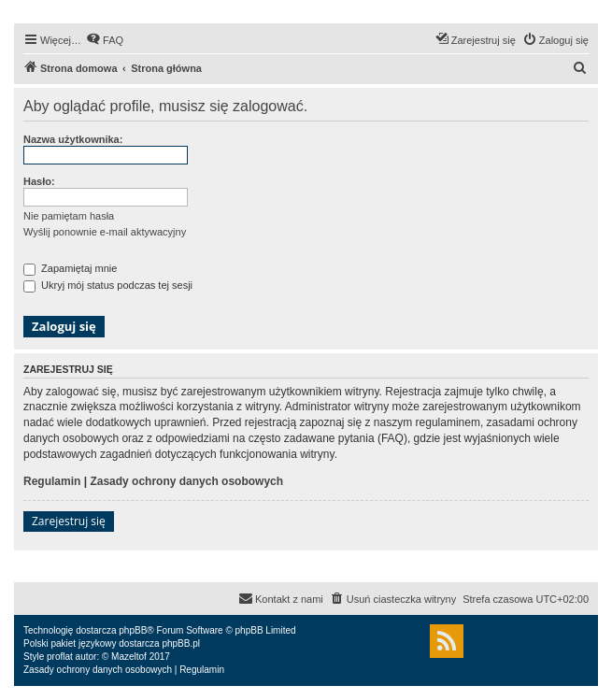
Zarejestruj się (69, 521)
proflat (60, 657)
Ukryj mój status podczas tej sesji (108, 285)
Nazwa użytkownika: (73, 139)
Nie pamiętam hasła (69, 216)
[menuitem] (105, 40)
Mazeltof (129, 657)
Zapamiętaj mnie (70, 268)
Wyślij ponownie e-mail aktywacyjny (105, 232)
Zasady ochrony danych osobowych (186, 481)
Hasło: (39, 181)
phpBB (133, 630)
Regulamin (52, 481)
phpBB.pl (181, 643)
